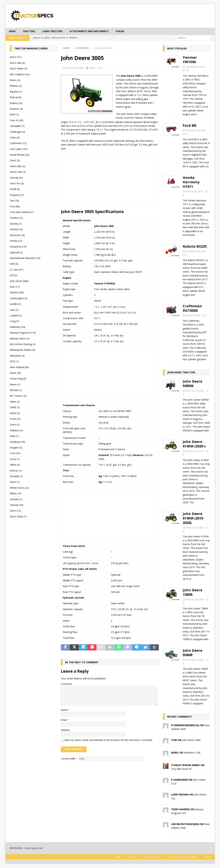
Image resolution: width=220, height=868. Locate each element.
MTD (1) (14, 362)
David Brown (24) (20, 155)
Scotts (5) (15, 419)
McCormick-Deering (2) (23, 344)
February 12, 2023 (195, 660)
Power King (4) (18, 379)
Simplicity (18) (17, 442)
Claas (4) (15, 137)
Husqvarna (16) (18, 247)
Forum (124, 31)
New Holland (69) (19, 367)
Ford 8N (190, 126)
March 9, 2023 (193, 316)
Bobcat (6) (16, 97)
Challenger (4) (17, 132)
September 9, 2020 (195, 67)
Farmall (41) (16, 178)
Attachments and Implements (92, 31)
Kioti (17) (15, 287)
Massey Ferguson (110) (23, 333)
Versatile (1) (16, 476)
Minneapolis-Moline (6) (23, 350)
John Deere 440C (191, 740)
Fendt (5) (15, 189)
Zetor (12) (15, 511)
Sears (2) (15, 425)
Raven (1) (15, 384)
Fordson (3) (16, 218)
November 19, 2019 (196, 131)
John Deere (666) (19, 281)
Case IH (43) (17, 120)
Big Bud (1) (16, 92)
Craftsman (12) (18, 143)
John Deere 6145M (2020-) (194, 444)
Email (64, 720)
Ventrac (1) (16, 471)
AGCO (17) (16, 57)
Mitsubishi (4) (17, 356)
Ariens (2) (15, 80)
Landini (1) (16, 304)
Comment (66, 684)
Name (65, 710)
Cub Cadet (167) (19, 149)
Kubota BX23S (195, 246)
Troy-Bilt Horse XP (181, 769)
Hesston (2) (16, 229)
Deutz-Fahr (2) (18, 172)
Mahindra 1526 (192, 753)
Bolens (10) (16, 103)
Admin (92, 68)
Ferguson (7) (17, 195)
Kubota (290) (17, 293)
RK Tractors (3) (18, 396)
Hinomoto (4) (17, 235)
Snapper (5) (16, 448)
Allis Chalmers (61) (20, 74)
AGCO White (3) (18, 69)
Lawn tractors (54, 31)
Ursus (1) (15, 459)
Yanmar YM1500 (190, 60)
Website (65, 730)
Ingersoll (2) (16, 252)
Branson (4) (16, 109)
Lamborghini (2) (19, 298)
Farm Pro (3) (17, 184)
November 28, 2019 (196, 251)
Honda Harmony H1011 (191, 182)
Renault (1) (16, 390)
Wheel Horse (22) (19, 488)
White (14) (15, 494)
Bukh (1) (14, 115)
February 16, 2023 (195, 391)
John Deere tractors (181, 373)
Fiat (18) (14, 201)
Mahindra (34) (18, 327)
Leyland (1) (16, 316)
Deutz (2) (15, 161)
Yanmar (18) (17, 505)
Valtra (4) (15, 465)
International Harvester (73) (25, 258)
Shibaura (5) (16, 430)
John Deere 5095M (192, 384)
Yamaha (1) (16, 499)
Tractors (30, 31)
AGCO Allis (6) (17, 63)
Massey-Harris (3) (20, 338)
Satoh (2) (15, 413)
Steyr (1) (14, 436)
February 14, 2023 (195, 600)
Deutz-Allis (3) (18, 166)
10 (187, 70)
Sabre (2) (15, 402)
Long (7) (14, 321)
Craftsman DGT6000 (192, 308)
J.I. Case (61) (17, 270)
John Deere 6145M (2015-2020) (194, 518)
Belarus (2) (16, 86)
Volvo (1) (15, 482)
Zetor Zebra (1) (18, 516)
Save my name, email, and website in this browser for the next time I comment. (109, 740)
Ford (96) (15, 206)
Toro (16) (15, 453)
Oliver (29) (15, 373)
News (12, 31)
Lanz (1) (14, 310)
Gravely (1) (16, 224)
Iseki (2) (14, 264)
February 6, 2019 (194, 192)
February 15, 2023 (195, 451)
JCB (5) (14, 275)
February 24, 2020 (75, 68)
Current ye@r (69, 759)
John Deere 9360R (192, 653)
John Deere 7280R (192, 592)
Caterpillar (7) (17, 126)
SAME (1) (15, 407)
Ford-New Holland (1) (22, 212)
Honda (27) (16, 241)
